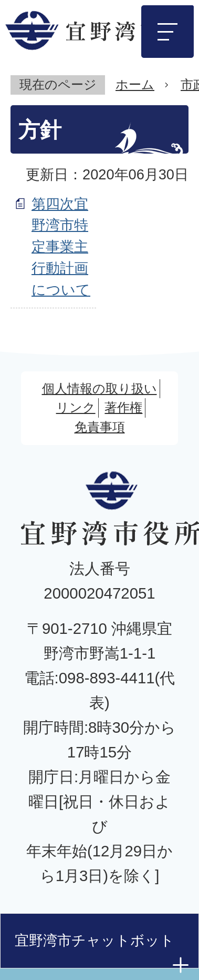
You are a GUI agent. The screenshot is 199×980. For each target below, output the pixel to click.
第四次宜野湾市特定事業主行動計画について (61, 247)
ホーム (135, 84)
